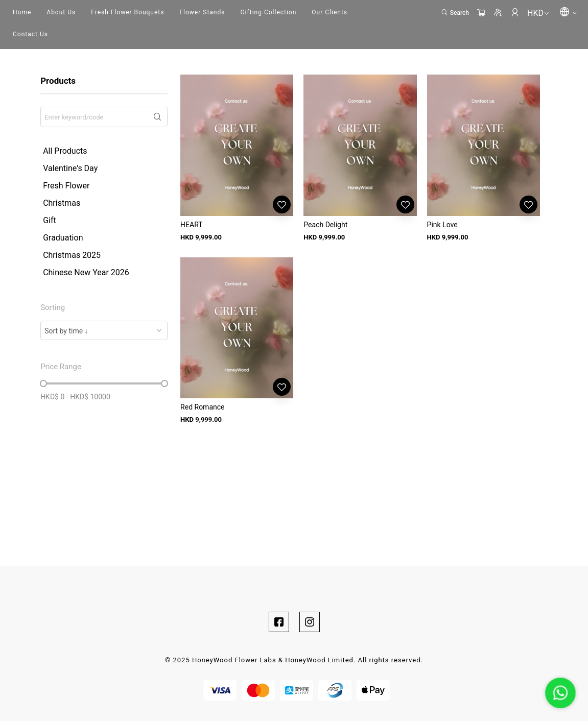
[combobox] (104, 330)
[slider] (43, 383)
